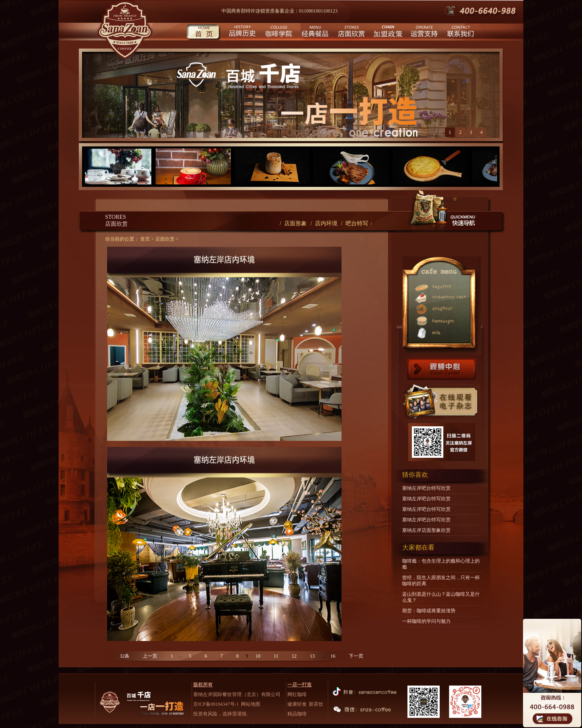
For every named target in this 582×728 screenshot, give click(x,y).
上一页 (150, 656)
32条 (124, 656)
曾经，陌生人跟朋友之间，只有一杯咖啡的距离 (441, 581)
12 (294, 656)
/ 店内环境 (324, 223)
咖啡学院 (278, 33)
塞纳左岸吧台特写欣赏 (426, 488)
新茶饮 (316, 704)
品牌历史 (241, 33)
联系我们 (460, 33)
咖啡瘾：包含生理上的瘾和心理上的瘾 (441, 564)
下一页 (356, 656)
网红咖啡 (297, 694)
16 (333, 656)
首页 (203, 33)
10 (258, 656)
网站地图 (251, 704)
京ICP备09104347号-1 (216, 704)
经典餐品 (314, 33)
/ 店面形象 (293, 223)
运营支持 (423, 33)
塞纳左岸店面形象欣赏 (426, 530)
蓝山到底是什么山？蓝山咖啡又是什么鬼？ (441, 597)
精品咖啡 (297, 714)
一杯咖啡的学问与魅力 (426, 621)
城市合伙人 (387, 33)
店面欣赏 (351, 33)
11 (276, 656)
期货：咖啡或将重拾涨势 (429, 611)
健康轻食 (297, 704)
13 (312, 656)
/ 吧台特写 (355, 223)
